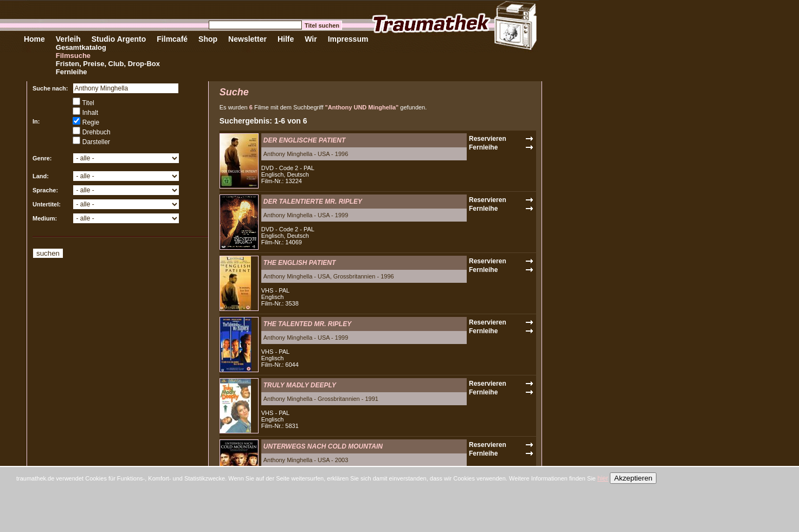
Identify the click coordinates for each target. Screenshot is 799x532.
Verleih (68, 39)
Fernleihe (72, 72)
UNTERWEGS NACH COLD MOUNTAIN (323, 446)
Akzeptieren (633, 478)
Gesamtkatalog (81, 47)
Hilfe (286, 39)
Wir (311, 39)
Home (34, 39)
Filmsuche (73, 56)
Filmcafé (172, 39)
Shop (208, 39)
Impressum (348, 39)
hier (603, 478)
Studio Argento (119, 39)
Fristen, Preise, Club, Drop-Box (108, 64)
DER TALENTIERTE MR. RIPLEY (313, 202)
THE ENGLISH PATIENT (300, 263)
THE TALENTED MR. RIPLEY (307, 324)
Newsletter (247, 39)
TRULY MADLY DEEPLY (300, 385)
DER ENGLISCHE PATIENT (305, 140)
